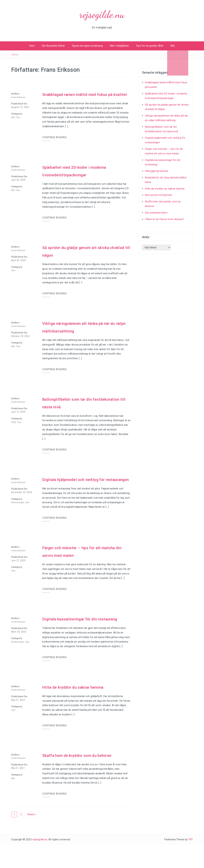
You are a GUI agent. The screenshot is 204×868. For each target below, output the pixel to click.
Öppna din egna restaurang (87, 46)
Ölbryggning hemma (156, 171)
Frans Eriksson (18, 97)
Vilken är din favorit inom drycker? (165, 219)
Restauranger (18, 510)
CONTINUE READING (54, 145)
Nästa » (32, 837)
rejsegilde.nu (102, 14)
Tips (18, 117)
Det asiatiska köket (156, 213)
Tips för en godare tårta (150, 46)
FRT (191, 862)
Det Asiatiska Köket (53, 46)
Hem (32, 46)
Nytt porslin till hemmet (158, 195)
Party (14, 430)
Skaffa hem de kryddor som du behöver (85, 778)
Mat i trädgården (119, 46)
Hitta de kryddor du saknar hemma (80, 710)
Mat (173, 46)
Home (14, 55)
